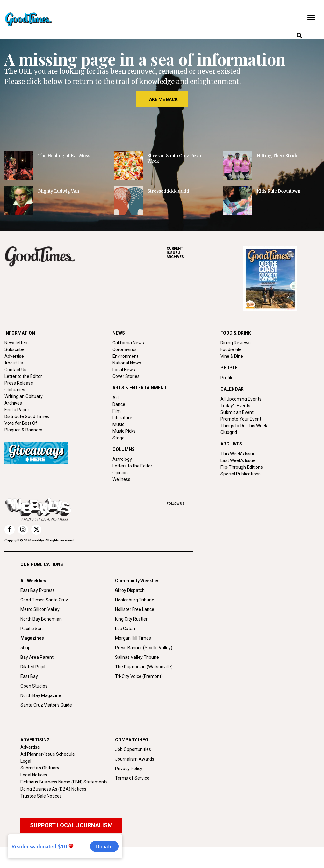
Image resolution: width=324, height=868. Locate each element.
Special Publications (241, 474)
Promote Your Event (241, 419)
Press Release (19, 383)
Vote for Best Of (21, 423)
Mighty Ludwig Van (59, 191)
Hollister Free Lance (135, 609)
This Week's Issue (238, 454)
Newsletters (17, 343)
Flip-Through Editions (242, 467)
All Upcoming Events (241, 399)
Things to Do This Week (244, 426)
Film (117, 411)
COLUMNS (124, 449)
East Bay (29, 676)
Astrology (122, 459)
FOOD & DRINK (236, 333)
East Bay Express (38, 590)
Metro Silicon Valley (40, 609)
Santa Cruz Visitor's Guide (46, 705)
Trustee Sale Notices (41, 796)
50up (25, 648)
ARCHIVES (205, 253)
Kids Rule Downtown (279, 191)
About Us (14, 363)
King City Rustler (131, 619)
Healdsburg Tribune (135, 600)
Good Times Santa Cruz (44, 600)
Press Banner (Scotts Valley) (144, 648)
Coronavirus (125, 349)
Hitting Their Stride (278, 156)
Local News (124, 370)
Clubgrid (229, 432)
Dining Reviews (236, 343)
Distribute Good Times (27, 416)
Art (116, 398)
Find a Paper (17, 410)
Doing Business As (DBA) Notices (53, 789)
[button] (299, 36)
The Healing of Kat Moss (64, 156)
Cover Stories (126, 376)
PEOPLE (229, 368)
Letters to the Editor (132, 466)
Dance (119, 404)
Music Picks (124, 431)
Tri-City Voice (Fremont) (139, 676)
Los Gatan (125, 629)
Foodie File (231, 349)
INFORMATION (20, 333)
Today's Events (235, 406)
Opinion (120, 473)
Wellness (121, 479)
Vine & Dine (232, 356)
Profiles (228, 378)
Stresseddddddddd (168, 191)
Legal (26, 761)
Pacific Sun (32, 629)
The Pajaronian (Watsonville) (144, 667)
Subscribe (14, 349)
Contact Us (15, 370)
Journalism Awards (135, 759)
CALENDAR (232, 389)
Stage (119, 438)
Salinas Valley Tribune (137, 657)
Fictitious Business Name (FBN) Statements (64, 782)
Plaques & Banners (23, 430)
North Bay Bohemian (41, 619)
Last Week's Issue (238, 460)
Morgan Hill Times (133, 638)
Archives (13, 403)
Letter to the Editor (23, 376)
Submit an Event (237, 412)
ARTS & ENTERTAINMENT (140, 388)
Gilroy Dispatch (130, 590)
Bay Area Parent (37, 657)
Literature (122, 418)
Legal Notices (34, 775)
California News (128, 343)
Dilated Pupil (33, 667)
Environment (125, 356)
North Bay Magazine (41, 695)
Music (118, 424)
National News (127, 363)
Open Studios (34, 686)
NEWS (119, 333)
